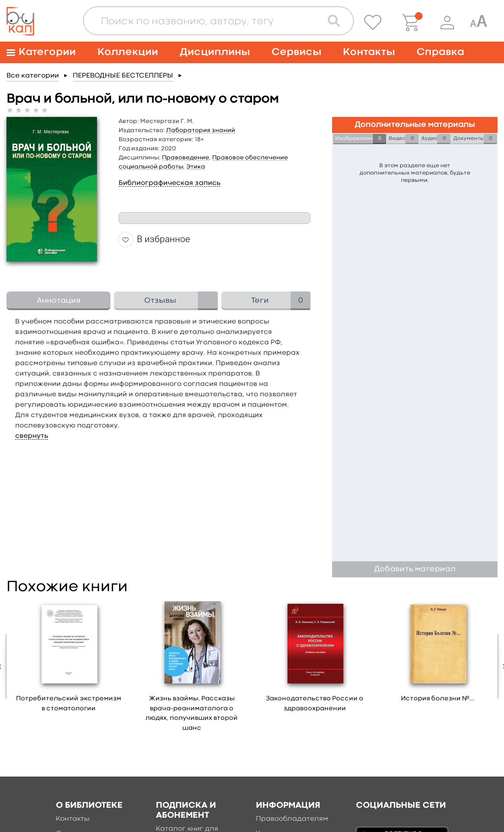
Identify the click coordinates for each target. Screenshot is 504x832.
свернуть (32, 436)
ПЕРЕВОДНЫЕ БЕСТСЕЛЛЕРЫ (123, 76)
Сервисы (296, 52)
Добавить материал (415, 569)
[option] (69, 660)
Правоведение (186, 158)
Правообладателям (292, 819)
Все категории (33, 76)
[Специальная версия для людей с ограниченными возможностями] (478, 23)
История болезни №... (438, 699)
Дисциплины (215, 52)
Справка (440, 52)
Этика (196, 167)
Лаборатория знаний (201, 130)
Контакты (369, 52)
